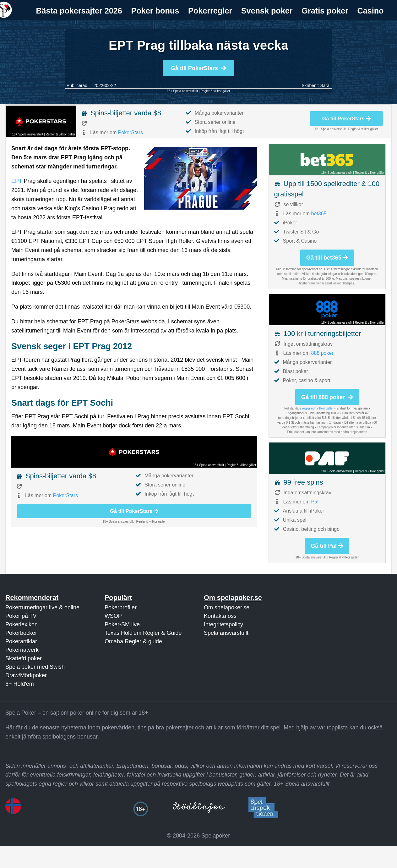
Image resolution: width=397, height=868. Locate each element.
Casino (371, 11)
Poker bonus (155, 11)
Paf (315, 502)
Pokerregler (210, 11)
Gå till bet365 (327, 258)
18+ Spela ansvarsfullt (182, 91)
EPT (17, 181)
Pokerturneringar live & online (42, 607)
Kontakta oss (220, 616)
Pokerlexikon (22, 624)
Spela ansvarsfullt (226, 633)
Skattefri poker (24, 658)
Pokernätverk (22, 650)
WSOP (113, 616)
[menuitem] (79, 11)
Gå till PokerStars (198, 68)
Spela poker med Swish (35, 667)
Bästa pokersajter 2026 (79, 11)
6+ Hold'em (20, 684)
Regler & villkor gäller (215, 91)
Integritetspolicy (223, 624)
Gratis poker (325, 11)
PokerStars (131, 132)
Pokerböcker (21, 633)
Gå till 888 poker (327, 397)
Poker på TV (21, 616)
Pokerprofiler (121, 607)
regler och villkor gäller (318, 408)
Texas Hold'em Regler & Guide (143, 633)
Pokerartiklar (21, 641)
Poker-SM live (122, 624)
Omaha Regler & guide (133, 641)
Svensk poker (267, 11)
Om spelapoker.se (227, 607)
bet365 (319, 214)
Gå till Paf (327, 546)
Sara (325, 85)
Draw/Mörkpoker (26, 675)
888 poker (322, 353)
